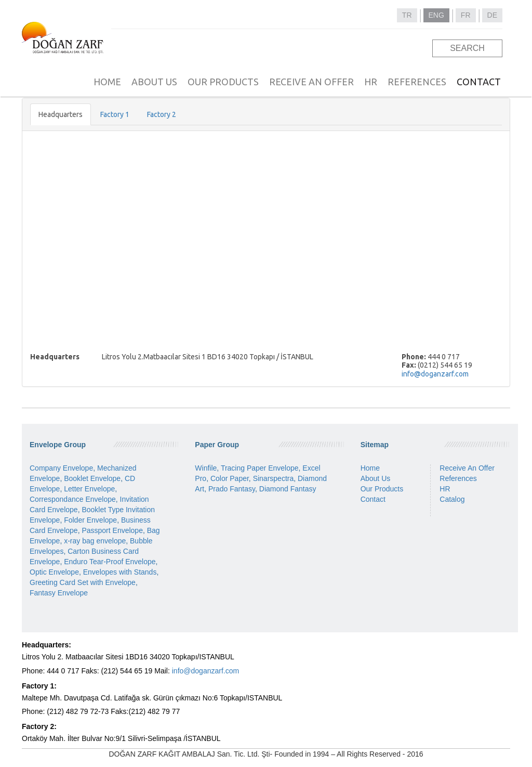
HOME (107, 82)
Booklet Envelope (92, 478)
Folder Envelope (90, 520)
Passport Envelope (112, 530)
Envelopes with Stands (120, 572)
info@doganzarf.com (435, 374)
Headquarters (61, 114)
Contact (373, 499)
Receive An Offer (467, 468)
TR (407, 15)
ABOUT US (154, 82)
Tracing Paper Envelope (260, 468)
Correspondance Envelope (73, 499)
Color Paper (230, 478)
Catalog (452, 499)
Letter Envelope (89, 489)
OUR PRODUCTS (223, 82)
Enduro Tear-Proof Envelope (110, 562)
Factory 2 (162, 114)
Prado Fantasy (232, 489)
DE (492, 15)
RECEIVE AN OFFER (311, 82)
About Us (376, 478)
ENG (436, 15)
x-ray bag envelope (95, 541)
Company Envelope (61, 468)
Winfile (206, 468)
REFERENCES (417, 82)
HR (371, 82)
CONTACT (479, 82)
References (458, 478)
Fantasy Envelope (59, 593)
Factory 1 (115, 114)
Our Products (382, 489)
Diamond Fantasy (288, 489)
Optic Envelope (54, 572)
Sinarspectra (274, 478)
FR (466, 15)
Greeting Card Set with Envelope (83, 582)
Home (370, 468)
